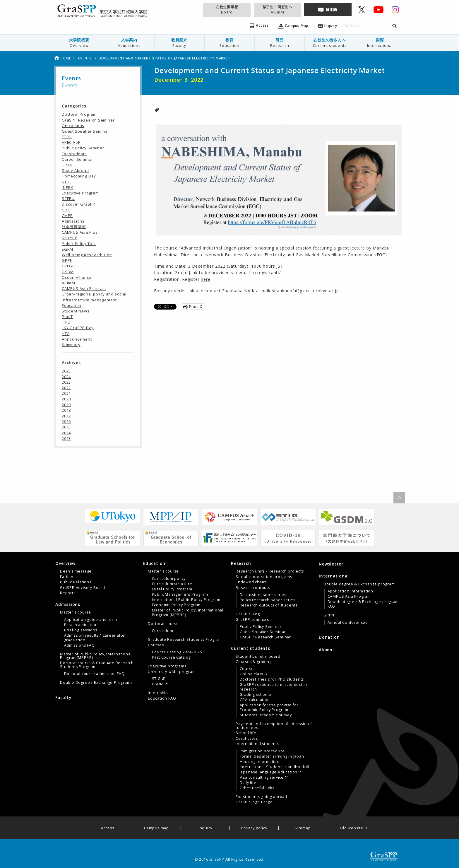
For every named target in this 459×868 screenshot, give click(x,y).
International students (257, 744)
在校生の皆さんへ (330, 43)
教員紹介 (179, 43)
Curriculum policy (169, 579)
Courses (156, 645)
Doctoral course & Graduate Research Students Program (97, 665)
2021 (66, 393)
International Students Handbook (272, 767)
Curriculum (163, 631)
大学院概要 (79, 43)
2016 (66, 421)
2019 (66, 405)
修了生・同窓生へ (278, 10)
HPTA (67, 165)
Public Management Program (180, 594)
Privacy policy (254, 828)
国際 (380, 43)
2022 (66, 388)
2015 (66, 427)
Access (108, 828)
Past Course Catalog (171, 657)
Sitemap (303, 828)
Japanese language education (269, 772)
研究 (280, 43)
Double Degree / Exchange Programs (96, 683)
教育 (229, 43)
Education (72, 305)
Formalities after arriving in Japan (272, 756)
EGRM (67, 249)
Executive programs (167, 666)
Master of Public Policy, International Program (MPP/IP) (188, 613)
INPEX (67, 187)
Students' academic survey (266, 715)
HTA (66, 334)
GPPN (67, 260)
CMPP (67, 216)
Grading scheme (256, 695)
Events (85, 58)
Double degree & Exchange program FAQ (363, 604)
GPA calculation (255, 700)
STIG (66, 182)
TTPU (67, 137)
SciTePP (70, 238)
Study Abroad (75, 170)
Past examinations (82, 625)
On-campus (73, 126)
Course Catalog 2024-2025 (177, 652)
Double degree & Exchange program (359, 584)
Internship (158, 693)
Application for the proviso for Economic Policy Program (269, 708)
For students (74, 154)
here (205, 279)
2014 (66, 433)
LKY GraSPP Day (78, 328)
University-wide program (172, 672)
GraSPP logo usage (254, 802)
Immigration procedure (262, 751)
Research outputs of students (269, 605)
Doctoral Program (79, 114)
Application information (350, 591)
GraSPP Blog (248, 614)
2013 (66, 438)
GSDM (68, 272)
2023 (66, 382)
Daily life (248, 783)
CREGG (69, 266)
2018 (66, 410)
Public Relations (76, 582)
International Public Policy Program (186, 600)
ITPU (66, 322)
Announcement (77, 339)
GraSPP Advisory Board (83, 588)
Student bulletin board (258, 657)
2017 (66, 416)
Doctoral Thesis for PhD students (272, 679)
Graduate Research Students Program (185, 640)
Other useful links (257, 788)
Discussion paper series (263, 595)
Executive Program (80, 193)
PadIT (67, 317)
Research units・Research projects (270, 571)
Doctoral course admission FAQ (94, 674)
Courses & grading (254, 662)
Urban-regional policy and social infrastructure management (94, 297)
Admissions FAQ (79, 645)
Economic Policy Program (176, 605)
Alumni (68, 283)
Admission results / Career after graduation (95, 638)
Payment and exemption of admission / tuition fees (274, 726)
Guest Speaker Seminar (86, 131)
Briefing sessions (81, 630)
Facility (66, 577)
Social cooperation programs (264, 577)
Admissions (73, 221)
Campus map (156, 828)
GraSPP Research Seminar (88, 120)
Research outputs (253, 588)
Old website (352, 828)
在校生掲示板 (227, 10)
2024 (66, 377)
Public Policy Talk (79, 244)
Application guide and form (91, 620)
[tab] (98, 578)
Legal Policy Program (172, 589)
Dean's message (76, 571)
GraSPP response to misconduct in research (274, 687)
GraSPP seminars (252, 620)
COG (66, 210)
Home (62, 58)
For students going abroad (261, 797)
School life (246, 733)
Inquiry (205, 828)
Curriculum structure (172, 584)
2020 (66, 399)
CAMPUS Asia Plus (80, 232)
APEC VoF (71, 142)
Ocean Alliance (77, 277)
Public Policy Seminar (83, 148)
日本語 (331, 10)
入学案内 (129, 43)
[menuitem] (79, 43)
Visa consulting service (262, 778)
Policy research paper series (268, 600)
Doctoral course (163, 624)
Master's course (76, 612)
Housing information (260, 762)
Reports (68, 593)
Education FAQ (162, 698)
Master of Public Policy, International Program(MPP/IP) (96, 656)
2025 (66, 371)
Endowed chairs (251, 582)
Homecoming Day (79, 176)
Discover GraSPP (79, 204)
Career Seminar (77, 159)
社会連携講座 (74, 227)
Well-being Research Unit (87, 255)
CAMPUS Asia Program (84, 288)
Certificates (247, 739)
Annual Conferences (347, 623)
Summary (71, 345)
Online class (252, 674)
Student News (76, 311)
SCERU (68, 199)
